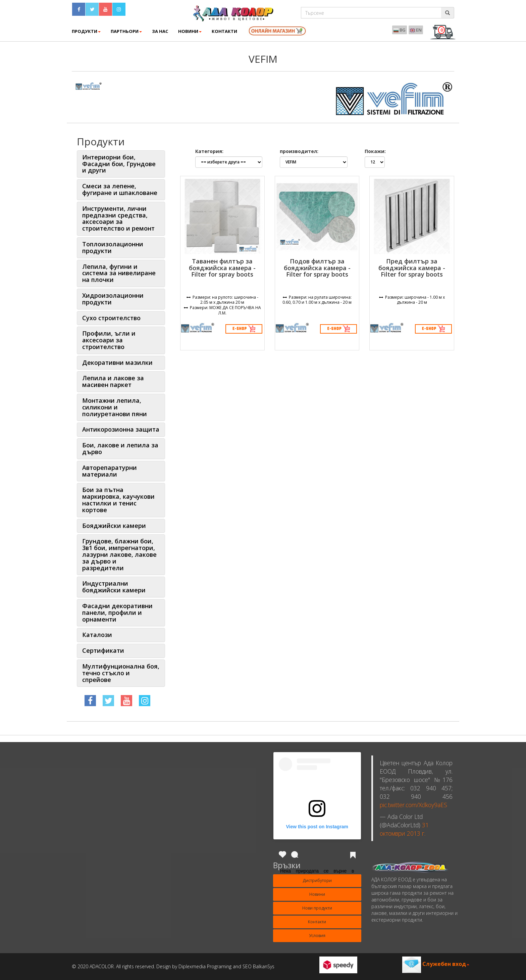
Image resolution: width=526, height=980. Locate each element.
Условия (317, 936)
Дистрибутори (317, 880)
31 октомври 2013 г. (404, 829)
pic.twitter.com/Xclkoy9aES (413, 805)
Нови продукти (317, 908)
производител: (299, 151)
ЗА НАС (160, 31)
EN (416, 30)
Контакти (317, 922)
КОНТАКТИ (224, 31)
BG (400, 30)
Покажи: (375, 151)
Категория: (209, 151)
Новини (190, 31)
